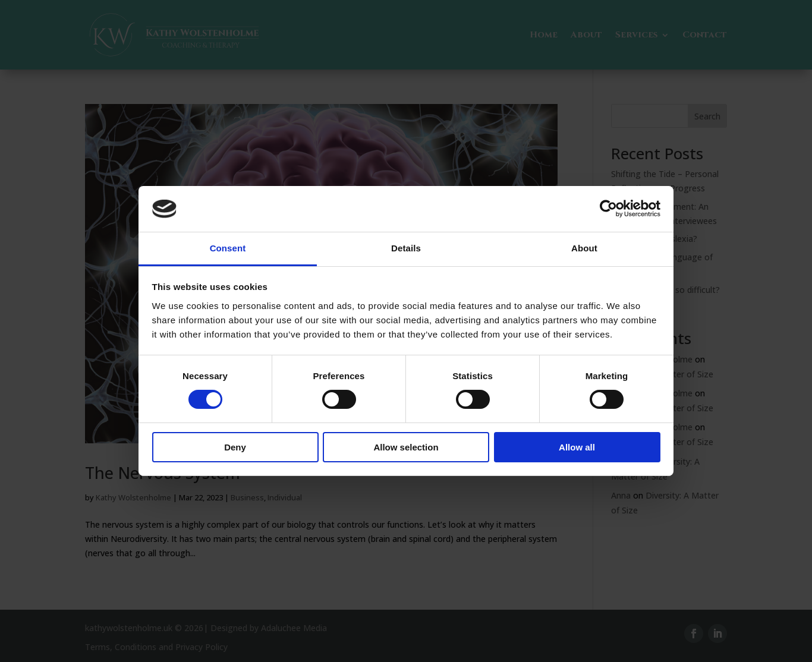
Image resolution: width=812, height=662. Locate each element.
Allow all (577, 447)
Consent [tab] (228, 248)
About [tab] (584, 248)
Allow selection (406, 447)
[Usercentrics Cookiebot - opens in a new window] (608, 209)
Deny (235, 447)
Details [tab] (406, 248)
